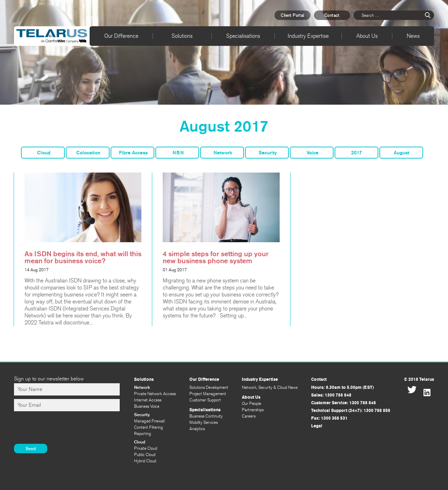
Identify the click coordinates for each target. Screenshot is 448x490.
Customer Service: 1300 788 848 (344, 403)
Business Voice (147, 406)
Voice (313, 153)
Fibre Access (133, 153)
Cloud (44, 153)
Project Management (208, 394)
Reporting (143, 434)
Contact (332, 15)
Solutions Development (209, 387)
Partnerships (253, 410)
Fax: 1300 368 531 (329, 418)
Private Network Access (155, 394)
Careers (249, 416)
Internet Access (148, 400)
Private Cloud (146, 448)
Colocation (88, 153)
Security (268, 153)
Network (223, 153)
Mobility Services (204, 422)
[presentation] (67, 428)
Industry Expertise (308, 36)
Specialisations (243, 36)
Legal (317, 426)
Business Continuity (206, 416)
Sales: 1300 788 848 (331, 395)
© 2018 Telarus (419, 379)
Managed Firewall (149, 421)
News (413, 36)
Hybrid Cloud (145, 461)
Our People (251, 404)
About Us (367, 36)
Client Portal (292, 15)
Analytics (197, 429)
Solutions (182, 36)
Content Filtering (149, 427)
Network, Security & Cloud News (270, 387)
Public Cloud (145, 455)
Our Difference (121, 36)
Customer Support (205, 400)
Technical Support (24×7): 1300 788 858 (351, 411)
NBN (178, 153)
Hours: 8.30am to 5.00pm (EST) (342, 387)
